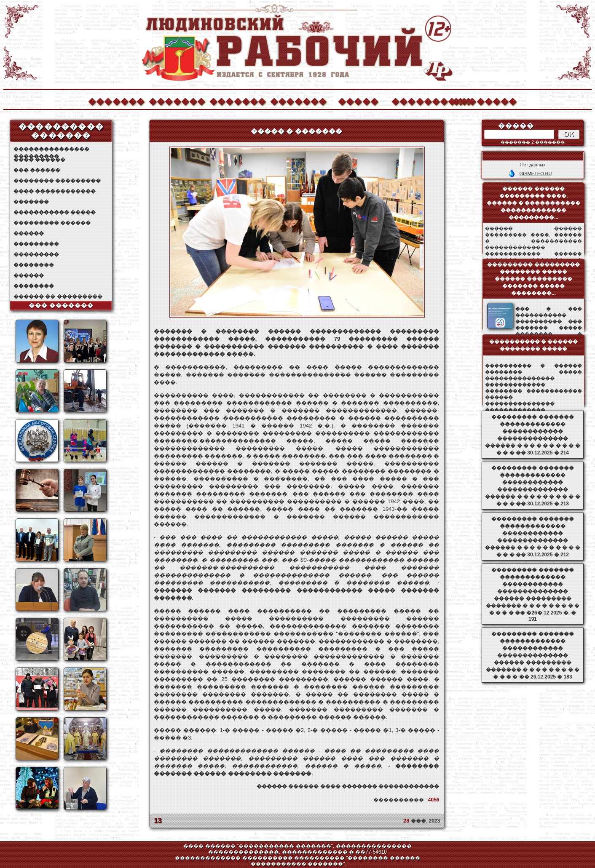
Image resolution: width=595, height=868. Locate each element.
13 (158, 821)
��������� (36, 244)
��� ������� (61, 305)
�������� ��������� (57, 181)
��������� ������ (52, 223)
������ (29, 233)
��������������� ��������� (51, 149)
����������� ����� (55, 212)
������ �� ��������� (58, 296)
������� (116, 100)
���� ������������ (55, 191)
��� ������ (37, 170)
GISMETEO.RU (535, 174)
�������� (480, 100)
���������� (419, 100)
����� (358, 100)
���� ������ (39, 160)
